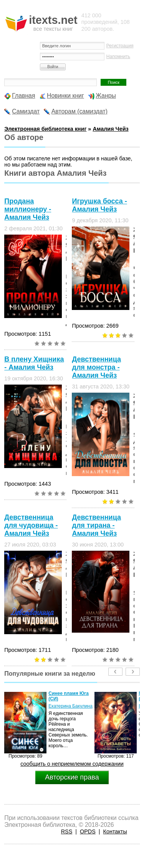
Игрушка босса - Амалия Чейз (99, 205)
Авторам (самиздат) (79, 111)
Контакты (115, 831)
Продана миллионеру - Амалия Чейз (28, 209)
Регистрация (120, 46)
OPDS (88, 831)
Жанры (106, 96)
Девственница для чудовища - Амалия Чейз (31, 525)
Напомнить (118, 57)
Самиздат (26, 111)
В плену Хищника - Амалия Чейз (34, 363)
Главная (23, 96)
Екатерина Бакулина (70, 706)
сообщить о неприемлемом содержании (72, 764)
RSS (67, 831)
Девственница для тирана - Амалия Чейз (96, 525)
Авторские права (72, 777)
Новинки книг (65, 96)
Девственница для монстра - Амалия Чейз (96, 367)
